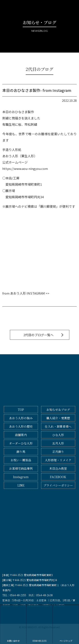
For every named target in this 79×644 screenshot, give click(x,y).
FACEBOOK (58, 477)
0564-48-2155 (39, 624)
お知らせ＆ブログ (58, 410)
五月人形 (58, 443)
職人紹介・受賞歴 (58, 418)
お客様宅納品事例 (21, 468)
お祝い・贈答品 (21, 460)
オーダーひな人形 (21, 443)
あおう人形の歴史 (21, 426)
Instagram (21, 477)
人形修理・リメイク (58, 460)
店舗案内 (21, 435)
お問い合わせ (13, 624)
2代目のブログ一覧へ (38, 335)
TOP (21, 410)
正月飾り (58, 452)
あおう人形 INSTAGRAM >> (30, 293)
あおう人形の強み (21, 418)
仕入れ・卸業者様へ (58, 426)
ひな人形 (58, 435)
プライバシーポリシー (58, 485)
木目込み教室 (58, 468)
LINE (21, 485)
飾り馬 (21, 452)
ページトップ (66, 624)
